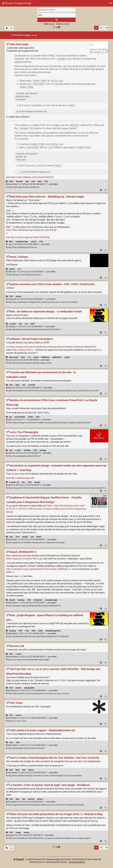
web (33, 182)
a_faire (18, 451)
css (19, 270)
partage (43, 451)
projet (36, 358)
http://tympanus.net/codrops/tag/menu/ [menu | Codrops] (24, 276)
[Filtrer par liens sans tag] (7, 28)
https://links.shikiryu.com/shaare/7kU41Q (32, 178)
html (40, 182)
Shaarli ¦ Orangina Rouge (17, 3)
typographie (29, 689)
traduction (38, 601)
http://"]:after (31, 217)
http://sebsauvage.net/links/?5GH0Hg (30, 238)
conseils (32, 386)
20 (96, 28)
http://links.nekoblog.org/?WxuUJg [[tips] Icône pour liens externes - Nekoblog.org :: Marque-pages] (21, 248)
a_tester (13, 325)
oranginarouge (22, 242)
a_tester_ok (14, 483)
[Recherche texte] (56, 10)
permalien (32, 185)
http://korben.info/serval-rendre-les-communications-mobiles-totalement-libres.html (53, 348)
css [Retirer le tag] (34, 35)
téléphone (45, 358)
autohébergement (53, 632)
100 (106, 28)
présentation (20, 418)
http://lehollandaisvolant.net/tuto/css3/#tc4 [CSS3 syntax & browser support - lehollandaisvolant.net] (25, 749)
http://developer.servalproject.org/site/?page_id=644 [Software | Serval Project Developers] (29, 364)
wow (11, 743)
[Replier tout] (11, 28)
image (18, 833)
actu (11, 538)
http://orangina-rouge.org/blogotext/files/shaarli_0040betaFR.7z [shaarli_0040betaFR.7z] (33, 607)
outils (40, 632)
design (37, 483)
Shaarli (20, 860)
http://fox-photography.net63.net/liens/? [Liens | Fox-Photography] (23, 457)
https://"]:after (63, 217)
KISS (11, 182)
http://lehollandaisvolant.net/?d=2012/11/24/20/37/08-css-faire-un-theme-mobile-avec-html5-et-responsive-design (46, 510)
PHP (20, 632)
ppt (10, 418)
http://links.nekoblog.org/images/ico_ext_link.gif (31, 231)
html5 (30, 418)
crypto (67, 358)
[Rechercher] (56, 20)
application (57, 358)
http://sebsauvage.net (22, 479)
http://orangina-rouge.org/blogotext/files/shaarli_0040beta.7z (38, 570)
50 (101, 28)
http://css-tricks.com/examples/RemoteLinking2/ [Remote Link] (28, 660)
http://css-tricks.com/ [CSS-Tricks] (16, 722)
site (27, 182)
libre (11, 242)
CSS (46, 182)
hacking (27, 451)
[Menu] (110, 4)
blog (17, 800)
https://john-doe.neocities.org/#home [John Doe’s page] (23, 188)
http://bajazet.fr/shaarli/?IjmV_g (24, 559)
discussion (14, 358)
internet (19, 182)
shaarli (12, 601)
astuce (34, 242)
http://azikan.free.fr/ (23, 351)
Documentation (77, 863)
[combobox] (56, 15)
